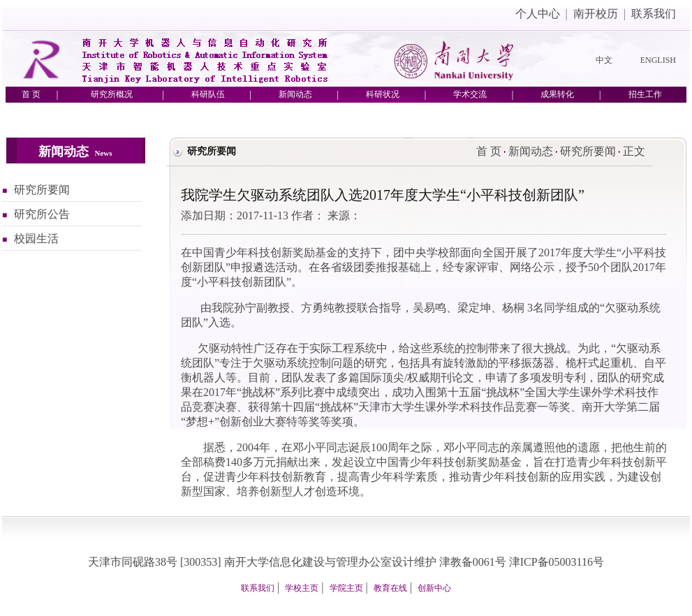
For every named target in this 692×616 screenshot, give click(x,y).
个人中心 (538, 14)
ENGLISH (658, 60)
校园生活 (36, 239)
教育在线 (390, 588)
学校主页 (302, 588)
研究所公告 (42, 214)
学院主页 (346, 588)
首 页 (489, 151)
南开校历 (596, 14)
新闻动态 (531, 151)
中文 (604, 60)
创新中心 (434, 588)
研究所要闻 (42, 190)
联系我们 (654, 14)
